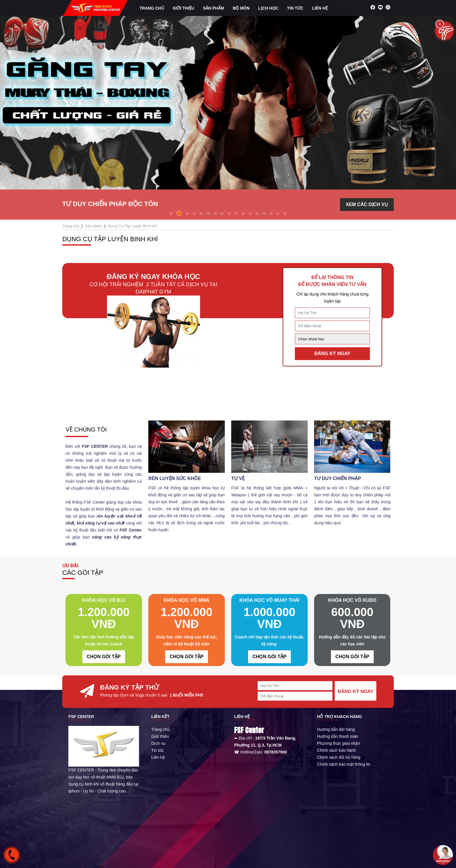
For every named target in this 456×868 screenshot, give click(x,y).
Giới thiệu (160, 736)
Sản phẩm (213, 8)
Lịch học (268, 8)
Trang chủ (152, 8)
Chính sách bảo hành (336, 750)
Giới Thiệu (184, 8)
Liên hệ (320, 8)
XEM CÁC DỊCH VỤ (367, 204)
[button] (171, 214)
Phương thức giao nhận (339, 743)
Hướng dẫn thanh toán (337, 736)
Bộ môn (241, 8)
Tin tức (295, 8)
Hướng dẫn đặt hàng (336, 729)
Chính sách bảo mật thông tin (344, 764)
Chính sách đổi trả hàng (339, 757)
